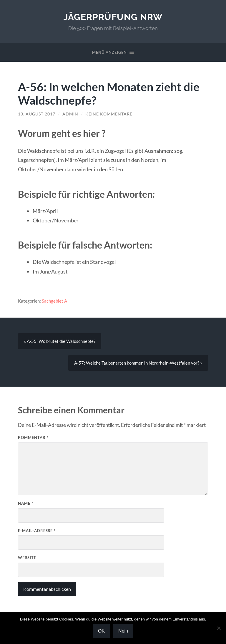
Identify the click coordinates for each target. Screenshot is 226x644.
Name (26, 503)
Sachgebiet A (54, 301)
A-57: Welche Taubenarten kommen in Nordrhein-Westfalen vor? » (138, 363)
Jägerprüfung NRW (113, 17)
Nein (123, 631)
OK (101, 631)
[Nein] (219, 628)
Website (27, 558)
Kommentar (33, 437)
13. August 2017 (37, 114)
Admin (70, 114)
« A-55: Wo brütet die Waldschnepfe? (60, 341)
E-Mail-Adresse (37, 531)
